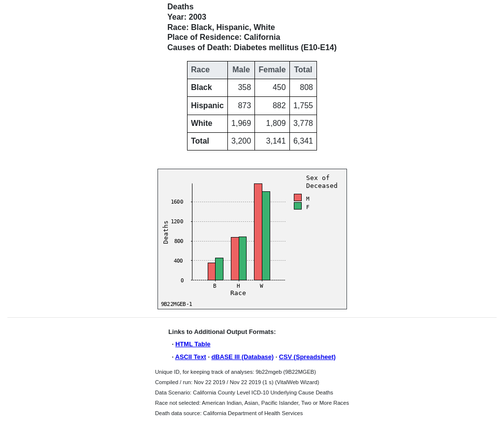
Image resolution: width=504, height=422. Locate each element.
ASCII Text (191, 357)
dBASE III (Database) (243, 357)
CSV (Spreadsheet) (307, 357)
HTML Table (193, 344)
